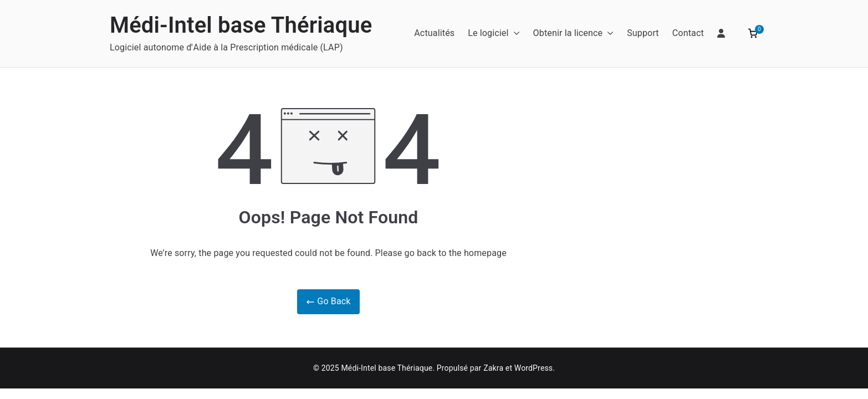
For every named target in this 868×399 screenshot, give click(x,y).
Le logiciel (494, 34)
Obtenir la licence (574, 34)
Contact (688, 33)
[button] (514, 34)
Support (643, 33)
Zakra (493, 368)
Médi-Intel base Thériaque (241, 25)
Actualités (434, 33)
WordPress (533, 368)
